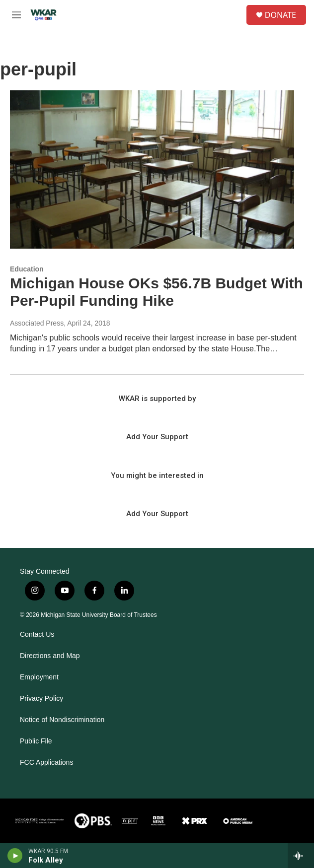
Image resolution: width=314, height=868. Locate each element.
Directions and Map (50, 656)
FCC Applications (46, 763)
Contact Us (37, 634)
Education (27, 269)
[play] (15, 856)
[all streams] (301, 856)
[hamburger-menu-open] (17, 15)
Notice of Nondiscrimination (62, 720)
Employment (39, 677)
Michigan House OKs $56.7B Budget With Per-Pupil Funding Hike (157, 292)
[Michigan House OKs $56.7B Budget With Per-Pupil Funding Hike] (152, 169)
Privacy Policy (41, 699)
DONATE (280, 15)
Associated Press (37, 323)
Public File (36, 741)
